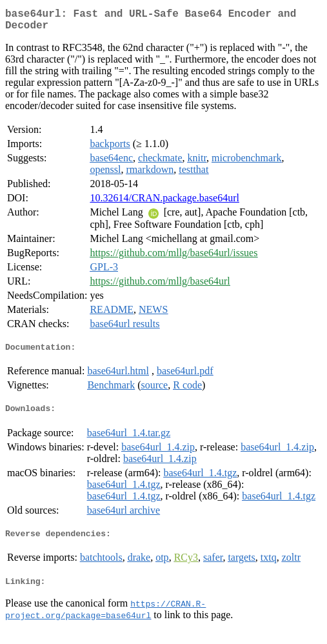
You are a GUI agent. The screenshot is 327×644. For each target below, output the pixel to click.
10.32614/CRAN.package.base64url (164, 203)
